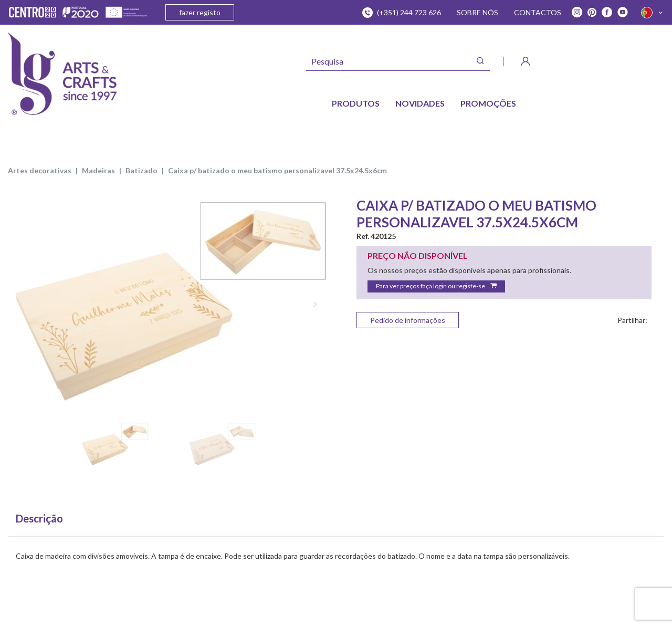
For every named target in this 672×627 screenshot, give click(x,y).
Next (315, 304)
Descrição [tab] (39, 518)
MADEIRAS (98, 170)
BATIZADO (141, 170)
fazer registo (200, 12)
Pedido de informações (408, 320)
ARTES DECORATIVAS (40, 170)
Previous (21, 304)
